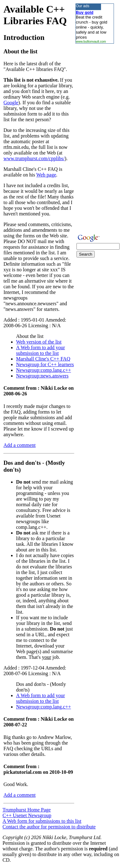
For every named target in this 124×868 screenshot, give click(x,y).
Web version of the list (39, 342)
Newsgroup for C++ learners (45, 364)
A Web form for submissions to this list (42, 821)
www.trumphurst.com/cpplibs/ (34, 158)
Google (11, 103)
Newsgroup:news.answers (42, 376)
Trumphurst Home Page (27, 810)
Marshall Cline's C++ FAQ (43, 359)
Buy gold (85, 12)
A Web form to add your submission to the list (40, 350)
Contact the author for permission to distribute (49, 827)
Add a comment (20, 445)
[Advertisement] (94, 138)
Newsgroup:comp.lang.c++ (43, 370)
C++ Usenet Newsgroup (27, 815)
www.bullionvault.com (91, 42)
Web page (46, 175)
